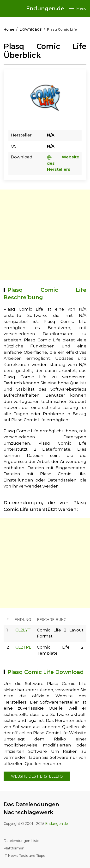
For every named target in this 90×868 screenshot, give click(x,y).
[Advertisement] (45, 235)
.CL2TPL (23, 647)
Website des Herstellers (37, 776)
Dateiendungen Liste (21, 841)
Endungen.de (45, 9)
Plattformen (14, 848)
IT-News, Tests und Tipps (24, 856)
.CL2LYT (23, 630)
